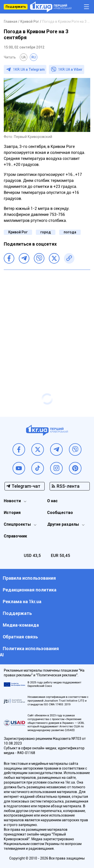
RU (34, 57)
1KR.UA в (29, 69)
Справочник (15, 536)
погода (70, 232)
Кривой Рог (18, 232)
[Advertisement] (47, 322)
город (46, 232)
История (12, 513)
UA (24, 57)
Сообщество (60, 513)
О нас (52, 501)
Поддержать (16, 7)
